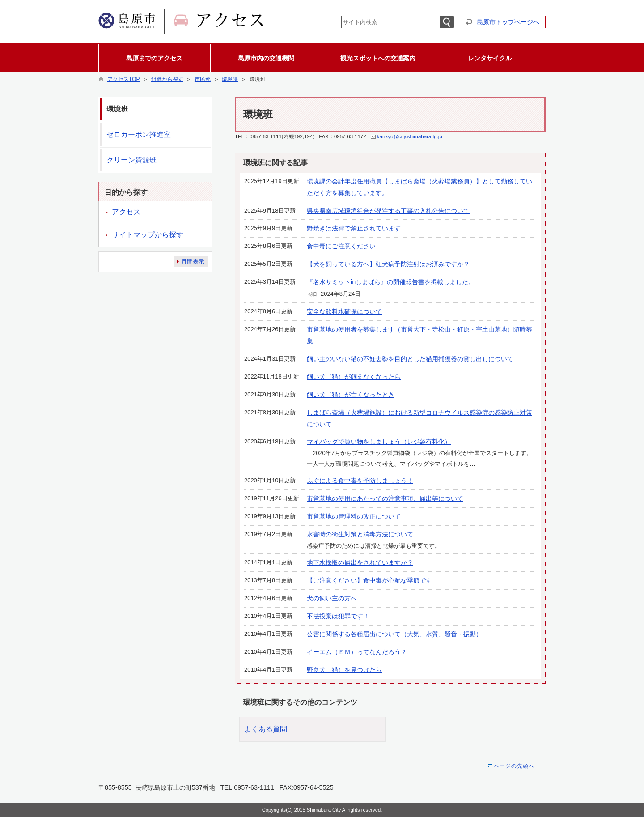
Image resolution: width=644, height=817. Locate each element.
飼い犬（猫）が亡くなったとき (351, 395)
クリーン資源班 (131, 160)
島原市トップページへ (508, 22)
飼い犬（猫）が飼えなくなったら (354, 377)
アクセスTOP (123, 79)
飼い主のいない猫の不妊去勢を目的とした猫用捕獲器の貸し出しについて (410, 359)
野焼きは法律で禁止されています (354, 228)
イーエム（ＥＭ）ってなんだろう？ (357, 652)
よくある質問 (266, 729)
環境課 (230, 79)
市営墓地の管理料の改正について (354, 516)
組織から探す (167, 79)
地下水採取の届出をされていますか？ (360, 562)
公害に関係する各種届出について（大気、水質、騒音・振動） (394, 634)
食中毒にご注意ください (341, 246)
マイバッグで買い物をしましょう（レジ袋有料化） (379, 442)
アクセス (126, 212)
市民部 (203, 79)
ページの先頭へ (514, 766)
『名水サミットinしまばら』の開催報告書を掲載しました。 (391, 282)
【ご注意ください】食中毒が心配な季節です (369, 580)
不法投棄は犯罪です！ (338, 616)
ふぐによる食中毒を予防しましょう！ (360, 481)
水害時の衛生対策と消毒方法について (360, 534)
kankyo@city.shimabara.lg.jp (410, 136)
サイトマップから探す (148, 235)
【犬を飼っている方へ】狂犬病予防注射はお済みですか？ (388, 264)
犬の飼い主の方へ (332, 598)
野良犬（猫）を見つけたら (344, 670)
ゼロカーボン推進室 (139, 134)
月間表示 (193, 262)
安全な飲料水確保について (344, 311)
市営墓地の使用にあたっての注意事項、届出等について (385, 498)
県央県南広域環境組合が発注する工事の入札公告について (388, 211)
